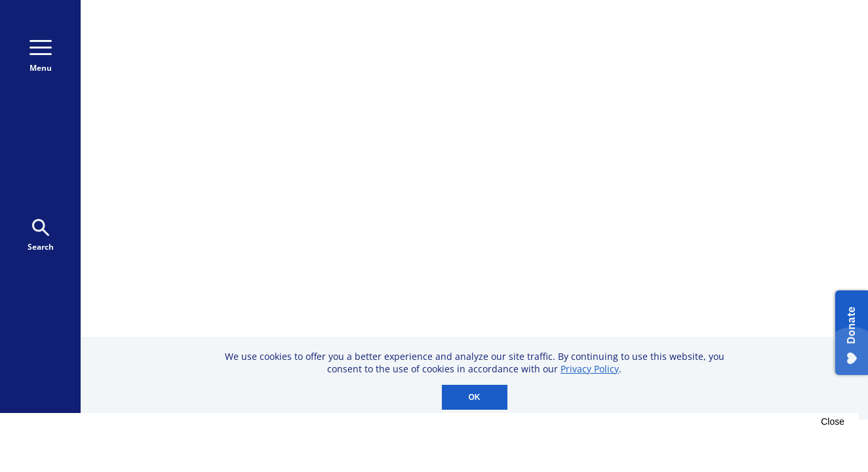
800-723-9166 (544, 55)
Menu (41, 57)
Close (833, 422)
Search (41, 236)
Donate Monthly (671, 54)
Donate (772, 54)
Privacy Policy (590, 369)
